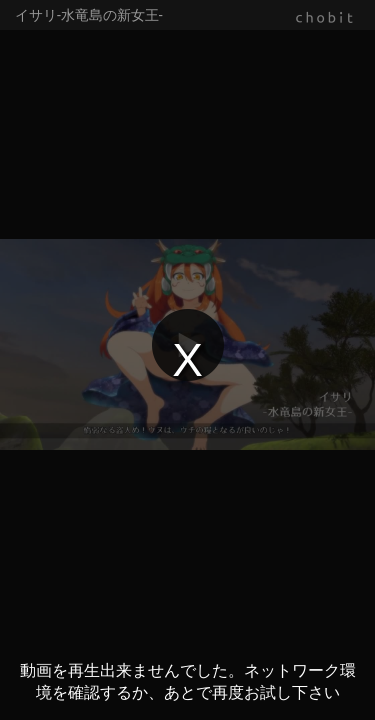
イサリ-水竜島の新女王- (89, 15)
